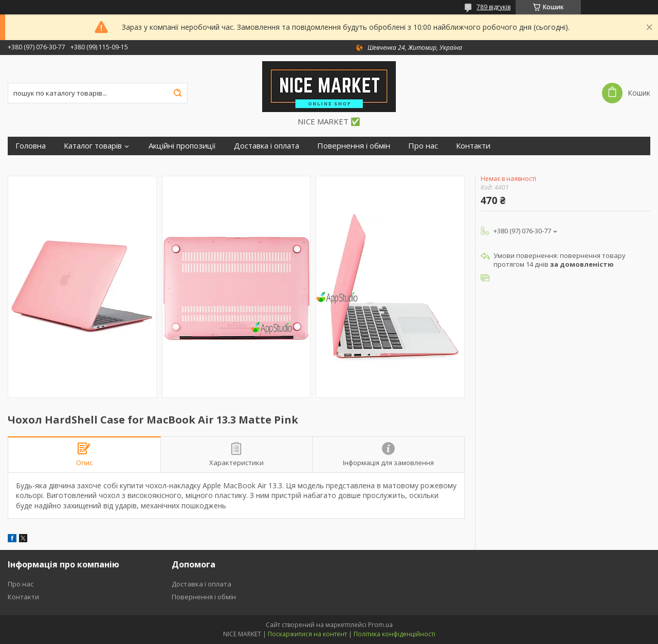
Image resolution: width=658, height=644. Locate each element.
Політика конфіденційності (395, 634)
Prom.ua (380, 625)
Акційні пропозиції (182, 146)
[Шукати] (177, 93)
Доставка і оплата (267, 146)
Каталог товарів (93, 146)
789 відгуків (493, 7)
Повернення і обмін (354, 146)
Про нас (423, 146)
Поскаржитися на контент (307, 634)
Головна (31, 146)
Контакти (473, 146)
